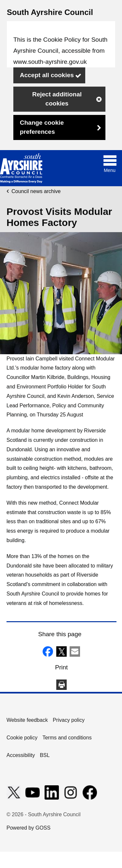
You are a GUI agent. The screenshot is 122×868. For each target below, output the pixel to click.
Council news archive (36, 191)
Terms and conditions (67, 738)
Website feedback (27, 720)
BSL (45, 755)
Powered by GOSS (28, 828)
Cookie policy (22, 738)
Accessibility (21, 755)
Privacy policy (69, 720)
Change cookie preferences (42, 127)
